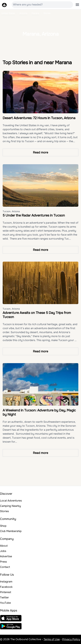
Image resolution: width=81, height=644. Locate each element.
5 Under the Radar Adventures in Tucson (34, 215)
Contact (5, 567)
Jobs (3, 551)
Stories (4, 511)
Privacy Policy (71, 639)
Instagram (6, 582)
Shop (3, 526)
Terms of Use (52, 639)
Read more (40, 152)
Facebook (6, 587)
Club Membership (11, 531)
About (4, 546)
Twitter (4, 597)
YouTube (5, 603)
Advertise (6, 556)
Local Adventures (11, 501)
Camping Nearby (10, 506)
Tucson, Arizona (11, 211)
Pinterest (6, 592)
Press (3, 562)
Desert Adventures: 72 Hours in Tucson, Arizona (39, 118)
